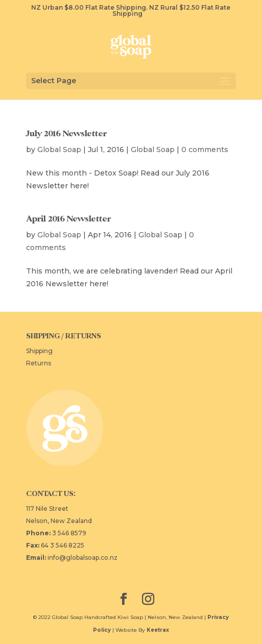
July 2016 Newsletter (66, 134)
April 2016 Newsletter (68, 219)
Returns (39, 363)
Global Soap (59, 150)
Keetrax (158, 630)
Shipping (39, 351)
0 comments (205, 150)
